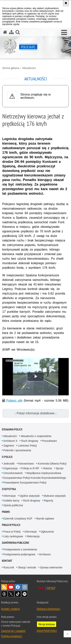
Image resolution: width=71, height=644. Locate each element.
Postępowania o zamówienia (20, 549)
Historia (47, 468)
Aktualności (29, 68)
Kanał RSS (4, 587)
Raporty (49, 501)
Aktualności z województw (36, 436)
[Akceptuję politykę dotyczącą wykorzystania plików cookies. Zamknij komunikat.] (66, 3)
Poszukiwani (49, 441)
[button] (64, 33)
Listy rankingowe (13, 536)
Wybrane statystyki (55, 496)
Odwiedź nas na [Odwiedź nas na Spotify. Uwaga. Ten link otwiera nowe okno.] (25, 594)
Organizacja (11, 468)
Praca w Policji (11, 525)
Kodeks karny (11, 501)
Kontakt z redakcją (10, 609)
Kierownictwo (26, 464)
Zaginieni (9, 446)
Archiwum (45, 554)
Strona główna (11, 68)
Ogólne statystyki (30, 496)
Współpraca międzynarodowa (44, 473)
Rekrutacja (33, 536)
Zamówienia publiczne (16, 543)
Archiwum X (11, 441)
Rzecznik (9, 567)
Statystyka (9, 489)
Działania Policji (12, 429)
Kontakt (7, 561)
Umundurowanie (13, 473)
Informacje (10, 496)
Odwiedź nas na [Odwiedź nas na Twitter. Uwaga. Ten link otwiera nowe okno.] (11, 594)
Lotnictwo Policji (27, 446)
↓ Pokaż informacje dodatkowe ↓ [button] (36, 413)
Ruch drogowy (30, 441)
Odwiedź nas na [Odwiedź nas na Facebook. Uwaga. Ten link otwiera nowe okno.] (18, 587)
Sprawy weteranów (51, 567)
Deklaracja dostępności (48, 609)
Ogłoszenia (47, 532)
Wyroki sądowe (45, 519)
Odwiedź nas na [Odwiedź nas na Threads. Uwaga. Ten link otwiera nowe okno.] (4, 594)
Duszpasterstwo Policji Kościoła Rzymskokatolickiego (35, 478)
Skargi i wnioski (27, 567)
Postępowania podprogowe (19, 554)
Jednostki (9, 464)
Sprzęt (59, 468)
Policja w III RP (30, 468)
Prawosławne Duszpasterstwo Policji (25, 483)
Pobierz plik (14, 401)
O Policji (7, 457)
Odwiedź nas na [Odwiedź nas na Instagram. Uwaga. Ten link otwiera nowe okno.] (25, 587)
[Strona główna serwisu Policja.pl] (5, 32)
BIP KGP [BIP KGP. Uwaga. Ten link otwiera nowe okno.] (51, 588)
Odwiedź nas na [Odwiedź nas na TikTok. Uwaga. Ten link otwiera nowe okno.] (18, 594)
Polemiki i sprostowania (17, 450)
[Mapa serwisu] (11, 32)
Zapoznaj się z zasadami (13, 631)
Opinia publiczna (13, 505)
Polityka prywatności (12, 636)
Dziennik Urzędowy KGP (18, 519)
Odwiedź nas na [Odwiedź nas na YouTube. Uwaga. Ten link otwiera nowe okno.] (11, 587)
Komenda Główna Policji (52, 464)
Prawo (6, 512)
